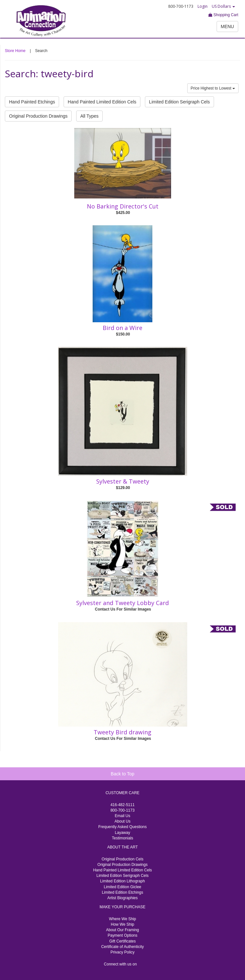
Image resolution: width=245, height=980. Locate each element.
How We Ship (122, 924)
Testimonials (122, 838)
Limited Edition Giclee (122, 887)
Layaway (122, 833)
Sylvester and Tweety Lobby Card (122, 603)
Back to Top (122, 774)
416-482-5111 (122, 805)
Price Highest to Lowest (213, 88)
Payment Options (122, 935)
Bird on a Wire (122, 328)
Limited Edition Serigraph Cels (179, 102)
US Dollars (223, 6)
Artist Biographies (122, 898)
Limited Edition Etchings (122, 892)
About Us (122, 821)
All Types (90, 116)
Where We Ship (123, 919)
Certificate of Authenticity (122, 947)
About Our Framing (122, 930)
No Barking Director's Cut (123, 206)
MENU (227, 27)
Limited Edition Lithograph (122, 881)
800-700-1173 (122, 810)
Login (203, 6)
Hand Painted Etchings (32, 102)
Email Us (122, 816)
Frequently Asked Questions (122, 827)
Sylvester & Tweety (123, 481)
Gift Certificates (122, 941)
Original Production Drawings (38, 116)
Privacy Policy (122, 952)
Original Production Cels (122, 859)
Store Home (15, 51)
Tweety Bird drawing (122, 732)
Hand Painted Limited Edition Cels (102, 102)
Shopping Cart (223, 15)
